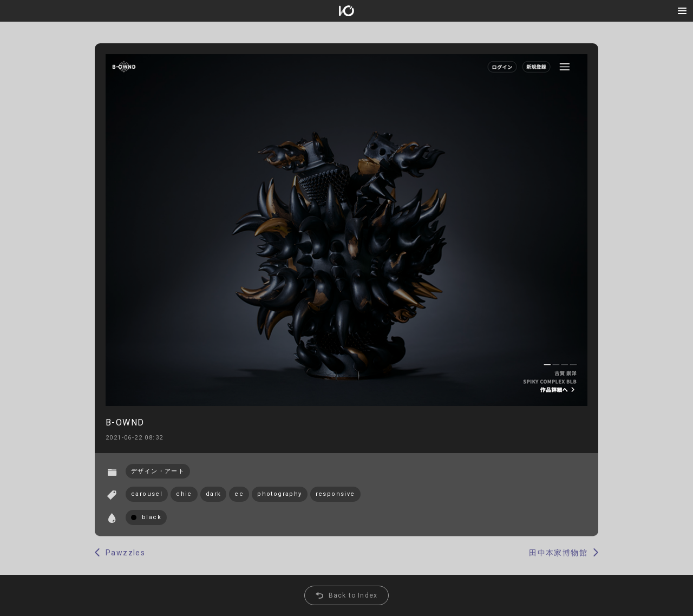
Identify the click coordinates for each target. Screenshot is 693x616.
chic (184, 494)
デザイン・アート (158, 471)
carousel (147, 494)
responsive (335, 494)
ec (239, 494)
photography (279, 494)
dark (214, 494)
